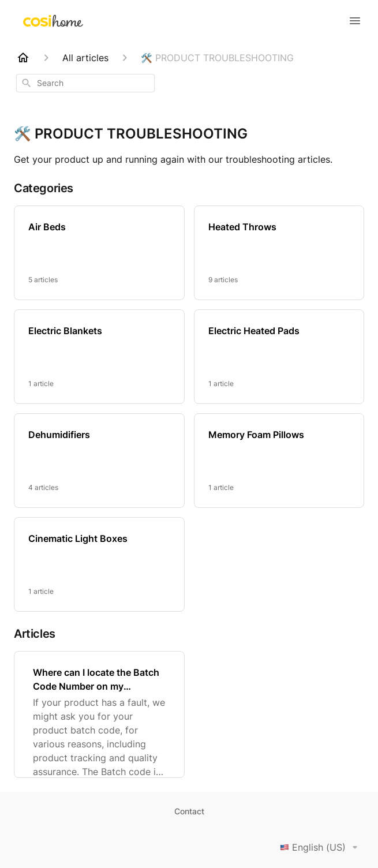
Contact (189, 811)
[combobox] (85, 83)
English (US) (321, 847)
